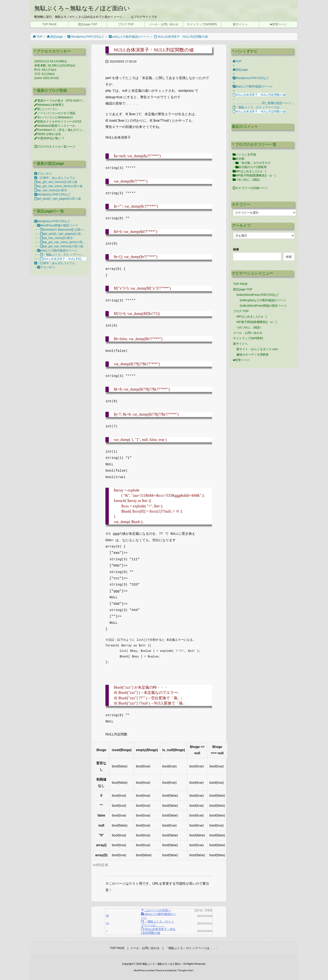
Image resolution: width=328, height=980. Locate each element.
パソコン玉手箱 (244, 154)
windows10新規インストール (55, 126)
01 (107, 924)
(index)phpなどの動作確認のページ (263, 300)
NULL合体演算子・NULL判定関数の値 (181, 37)
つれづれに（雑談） (247, 180)
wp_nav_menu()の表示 (51, 190)
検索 (236, 249)
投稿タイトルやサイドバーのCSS (58, 121)
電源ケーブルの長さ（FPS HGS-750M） (62, 101)
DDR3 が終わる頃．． (50, 134)
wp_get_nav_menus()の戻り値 (56, 182)
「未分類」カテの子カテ (253, 163)
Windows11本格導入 (49, 105)
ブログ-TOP (241, 311)
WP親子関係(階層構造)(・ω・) (254, 175)
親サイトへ (240, 344)
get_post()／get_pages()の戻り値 (58, 199)
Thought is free (185, 970)
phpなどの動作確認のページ (129, 37)
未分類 (238, 159)
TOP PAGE (240, 284)
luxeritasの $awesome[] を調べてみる (66, 230)
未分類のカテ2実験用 (251, 167)
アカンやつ (43, 174)
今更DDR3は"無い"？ (50, 138)
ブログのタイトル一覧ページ (55, 147)
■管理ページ (241, 360)
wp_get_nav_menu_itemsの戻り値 (58, 186)
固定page (55, 37)
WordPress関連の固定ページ (58, 225)
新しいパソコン (46, 109)
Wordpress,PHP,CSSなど (86, 37)
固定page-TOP (243, 289)
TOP (38, 37)
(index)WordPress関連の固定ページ (263, 306)
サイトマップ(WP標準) (248, 338)
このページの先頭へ (156, 910)
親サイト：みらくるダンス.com (257, 349)
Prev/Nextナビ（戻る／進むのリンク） (61, 130)
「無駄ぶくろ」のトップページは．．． (68, 255)
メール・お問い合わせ (248, 333)
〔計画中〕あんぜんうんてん (55, 178)
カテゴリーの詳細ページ (250, 188)
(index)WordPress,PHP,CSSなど (258, 295)
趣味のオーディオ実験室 (252, 355)
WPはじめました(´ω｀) (249, 171)
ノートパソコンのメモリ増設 (55, 113)
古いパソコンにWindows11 (54, 117)
